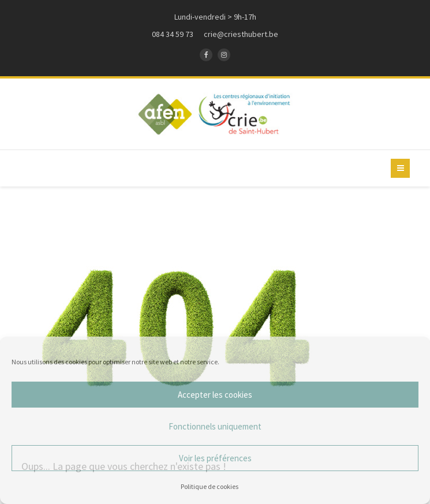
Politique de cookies (210, 486)
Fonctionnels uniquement (215, 426)
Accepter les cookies (215, 395)
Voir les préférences (215, 458)
